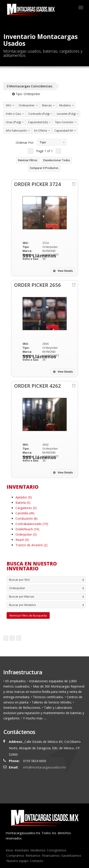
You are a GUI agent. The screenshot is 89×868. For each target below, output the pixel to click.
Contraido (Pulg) (39, 114)
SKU (9, 105)
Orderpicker (27, 105)
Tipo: (26, 94)
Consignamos (57, 850)
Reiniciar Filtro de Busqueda (28, 615)
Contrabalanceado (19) (32, 524)
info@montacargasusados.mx (45, 767)
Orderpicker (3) (26, 534)
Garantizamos (71, 856)
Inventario (22, 850)
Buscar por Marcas (22, 596)
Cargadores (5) (26, 508)
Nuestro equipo (18, 861)
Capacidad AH (64, 130)
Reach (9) (22, 540)
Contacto (37, 861)
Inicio (9, 850)
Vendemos (38, 850)
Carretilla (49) (25, 513)
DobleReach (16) (27, 529)
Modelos (65, 105)
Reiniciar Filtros (28, 160)
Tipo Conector (64, 122)
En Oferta (41, 130)
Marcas (47, 105)
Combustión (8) (27, 518)
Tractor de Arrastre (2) (31, 545)
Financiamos (51, 856)
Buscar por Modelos (23, 605)
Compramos (15, 856)
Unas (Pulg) (13, 122)
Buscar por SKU (19, 580)
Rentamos (33, 856)
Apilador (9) (24, 497)
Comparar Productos (44, 168)
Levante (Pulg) (66, 114)
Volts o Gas (13, 114)
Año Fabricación (16, 130)
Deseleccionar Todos (57, 160)
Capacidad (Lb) (38, 122)
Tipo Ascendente (46, 143)
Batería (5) (23, 503)
